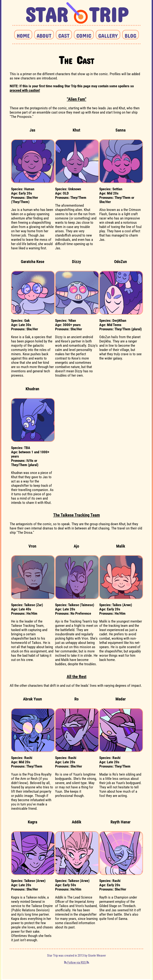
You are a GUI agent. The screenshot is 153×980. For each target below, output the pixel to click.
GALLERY (108, 35)
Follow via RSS (77, 963)
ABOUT (44, 35)
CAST (64, 35)
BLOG (130, 35)
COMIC (84, 35)
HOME (23, 35)
